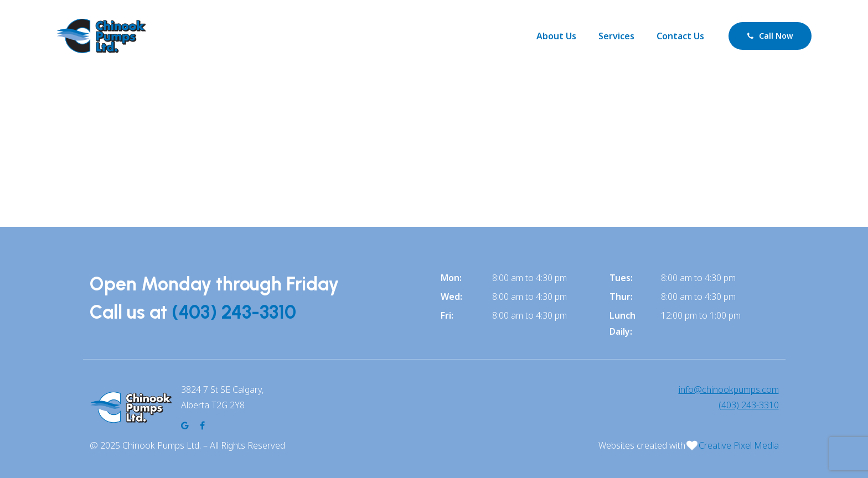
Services (616, 36)
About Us (556, 36)
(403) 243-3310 (234, 312)
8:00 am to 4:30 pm (529, 278)
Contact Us (680, 36)
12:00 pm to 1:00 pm (701, 315)
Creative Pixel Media (739, 445)
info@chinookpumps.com (729, 389)
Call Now (770, 36)
